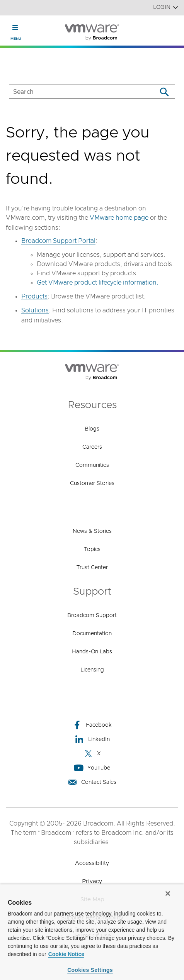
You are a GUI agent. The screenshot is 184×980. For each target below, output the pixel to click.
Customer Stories (92, 483)
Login (166, 8)
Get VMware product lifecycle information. (98, 283)
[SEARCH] (75, 92)
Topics (92, 549)
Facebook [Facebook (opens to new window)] (92, 725)
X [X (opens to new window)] (92, 754)
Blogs (92, 429)
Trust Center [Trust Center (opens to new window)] (92, 568)
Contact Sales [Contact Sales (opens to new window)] (92, 782)
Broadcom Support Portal (58, 241)
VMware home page (119, 218)
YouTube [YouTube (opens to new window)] (92, 768)
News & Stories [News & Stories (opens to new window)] (92, 531)
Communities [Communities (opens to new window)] (92, 465)
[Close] (168, 894)
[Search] (164, 92)
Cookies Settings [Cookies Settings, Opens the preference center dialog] (90, 970)
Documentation (92, 634)
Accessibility (92, 863)
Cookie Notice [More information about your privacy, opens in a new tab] (66, 954)
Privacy (92, 881)
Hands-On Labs (92, 652)
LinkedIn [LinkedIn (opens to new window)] (92, 739)
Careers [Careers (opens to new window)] (92, 447)
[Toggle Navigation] (15, 27)
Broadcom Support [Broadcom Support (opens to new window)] (92, 615)
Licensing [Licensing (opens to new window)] (92, 670)
